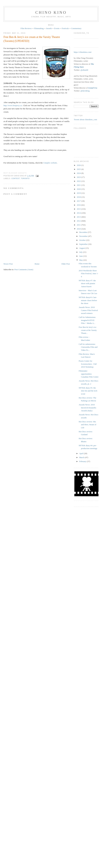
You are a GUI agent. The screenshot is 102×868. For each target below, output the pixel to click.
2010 (79, 229)
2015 (79, 209)
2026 (79, 165)
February (83, 461)
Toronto (25, 179)
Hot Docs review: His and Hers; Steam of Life (87, 425)
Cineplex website (50, 163)
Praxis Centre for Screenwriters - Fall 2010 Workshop (88, 364)
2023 (79, 177)
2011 (79, 225)
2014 (79, 213)
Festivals (65, 28)
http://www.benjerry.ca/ (13, 105)
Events (57, 28)
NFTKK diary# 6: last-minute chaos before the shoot (88, 300)
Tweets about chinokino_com (85, 119)
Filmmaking (39, 28)
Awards (49, 28)
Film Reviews (26, 28)
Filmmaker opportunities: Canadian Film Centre (89, 374)
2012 (79, 221)
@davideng (85, 91)
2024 (79, 173)
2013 (79, 217)
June (81, 256)
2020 (79, 189)
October (83, 240)
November (84, 236)
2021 (79, 185)
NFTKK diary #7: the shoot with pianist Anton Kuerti (87, 283)
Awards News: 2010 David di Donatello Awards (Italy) (87, 408)
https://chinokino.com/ (83, 52)
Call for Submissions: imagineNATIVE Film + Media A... (87, 320)
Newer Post (8, 264)
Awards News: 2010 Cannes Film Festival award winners (88, 310)
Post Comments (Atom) (24, 269)
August (82, 248)
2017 (79, 201)
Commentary (76, 28)
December (84, 232)
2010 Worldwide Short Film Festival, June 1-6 (88, 274)
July (81, 252)
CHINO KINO (51, 12)
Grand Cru (93, 88)
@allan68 (84, 70)
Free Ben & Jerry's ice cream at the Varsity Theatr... (88, 330)
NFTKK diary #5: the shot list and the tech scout (88, 391)
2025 (79, 169)
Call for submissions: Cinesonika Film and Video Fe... (88, 347)
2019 (79, 193)
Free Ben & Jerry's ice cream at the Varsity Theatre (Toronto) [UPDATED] (32, 39)
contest (16, 179)
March (82, 457)
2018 (79, 197)
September (84, 244)
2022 (79, 181)
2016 (79, 205)
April (82, 453)
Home (37, 264)
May (81, 260)
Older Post (66, 264)
